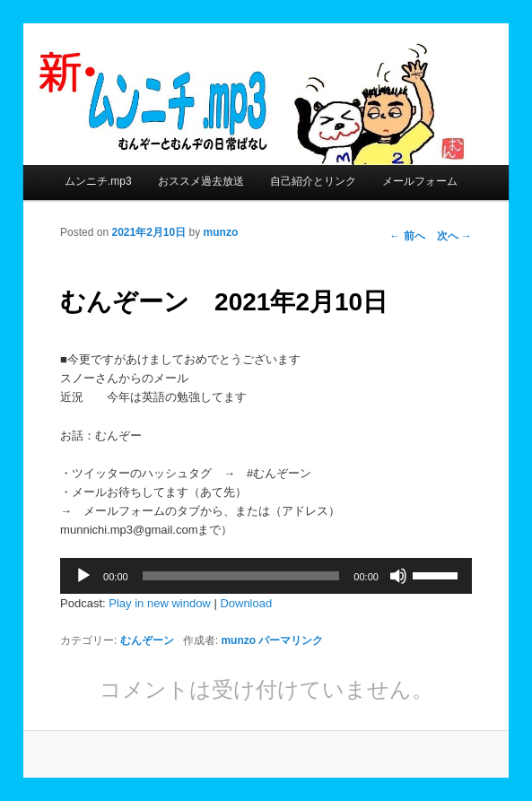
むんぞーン (147, 640)
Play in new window (159, 603)
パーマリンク (291, 640)
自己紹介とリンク (313, 181)
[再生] (83, 576)
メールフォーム (420, 181)
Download (246, 603)
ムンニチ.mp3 (98, 181)
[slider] (241, 576)
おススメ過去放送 (201, 181)
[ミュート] (398, 576)
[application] (266, 576)
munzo (221, 232)
